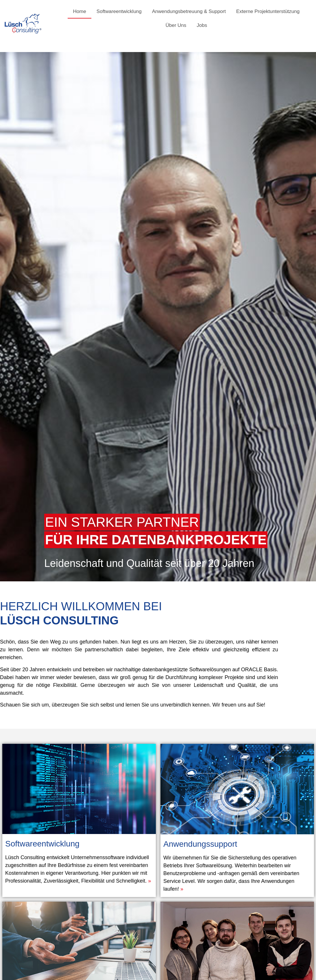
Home (79, 11)
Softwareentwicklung (119, 11)
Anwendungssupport (226, 828)
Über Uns (176, 25)
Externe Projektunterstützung (268, 11)
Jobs (202, 25)
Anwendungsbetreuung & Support (189, 11)
